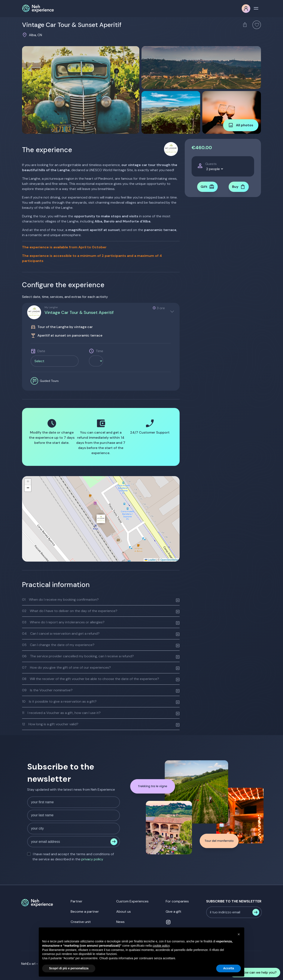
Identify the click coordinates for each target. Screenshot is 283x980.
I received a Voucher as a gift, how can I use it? (61, 713)
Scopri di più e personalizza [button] (69, 968)
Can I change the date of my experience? (58, 645)
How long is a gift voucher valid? (50, 724)
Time (99, 351)
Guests (211, 164)
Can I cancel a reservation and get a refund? (61, 633)
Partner (77, 901)
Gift (207, 187)
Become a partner (85, 912)
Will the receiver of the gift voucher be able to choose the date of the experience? (91, 679)
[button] (101, 519)
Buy (239, 187)
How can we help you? (255, 973)
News (120, 922)
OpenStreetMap (169, 560)
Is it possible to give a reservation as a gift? (59, 701)
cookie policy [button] (161, 946)
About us (124, 912)
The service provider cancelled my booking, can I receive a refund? (78, 656)
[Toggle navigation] (256, 8)
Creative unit (81, 922)
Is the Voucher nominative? (47, 690)
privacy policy (92, 859)
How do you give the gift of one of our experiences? (66, 667)
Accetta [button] (229, 968)
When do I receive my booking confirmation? (60, 600)
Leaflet (150, 560)
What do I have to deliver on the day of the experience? (70, 611)
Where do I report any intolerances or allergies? (63, 622)
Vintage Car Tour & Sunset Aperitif (79, 312)
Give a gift (174, 912)
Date (41, 351)
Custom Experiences (132, 901)
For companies (177, 901)
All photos (241, 125)
